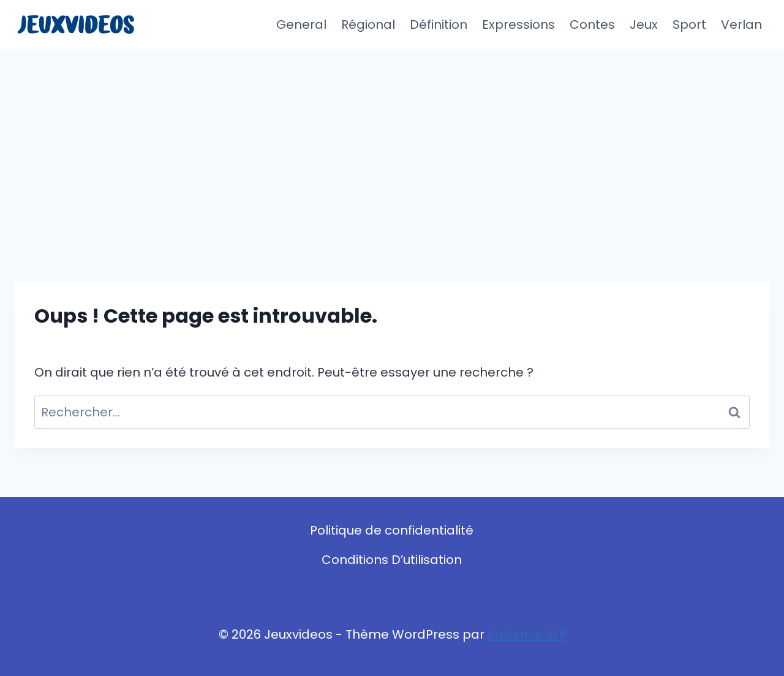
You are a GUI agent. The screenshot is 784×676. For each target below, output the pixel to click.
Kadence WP (527, 634)
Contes (592, 24)
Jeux (644, 24)
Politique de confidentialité (392, 530)
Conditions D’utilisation (392, 560)
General (301, 24)
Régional (368, 24)
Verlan (741, 24)
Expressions (518, 24)
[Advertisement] (392, 141)
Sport (689, 24)
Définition (439, 24)
